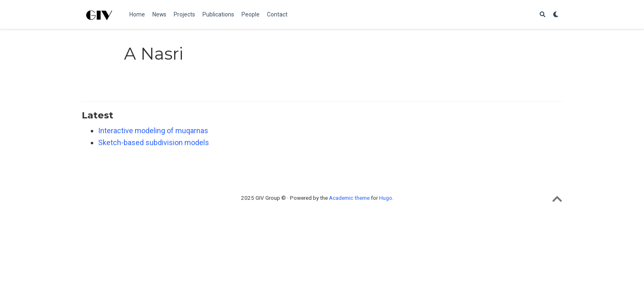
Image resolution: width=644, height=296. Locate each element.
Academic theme (349, 198)
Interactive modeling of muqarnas (153, 131)
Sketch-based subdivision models (154, 142)
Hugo (386, 198)
